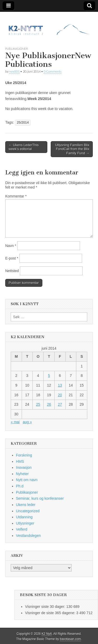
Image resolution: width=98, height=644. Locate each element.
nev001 (14, 71)
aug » (27, 422)
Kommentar (16, 196)
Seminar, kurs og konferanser (40, 498)
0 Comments (53, 71)
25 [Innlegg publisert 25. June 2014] (38, 404)
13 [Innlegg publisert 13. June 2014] (60, 385)
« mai (15, 422)
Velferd (22, 529)
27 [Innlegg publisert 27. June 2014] (60, 404)
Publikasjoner (17, 49)
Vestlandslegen (28, 536)
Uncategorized (28, 511)
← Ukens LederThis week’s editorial (24, 147)
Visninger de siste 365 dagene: (51, 613)
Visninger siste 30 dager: (46, 607)
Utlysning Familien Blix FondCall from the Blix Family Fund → (72, 149)
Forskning (24, 455)
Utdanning (24, 517)
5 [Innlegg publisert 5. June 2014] (49, 376)
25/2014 (23, 123)
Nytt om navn (27, 480)
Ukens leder (26, 505)
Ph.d (20, 486)
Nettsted (12, 271)
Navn (11, 246)
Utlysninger (25, 523)
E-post (12, 258)
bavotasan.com (70, 639)
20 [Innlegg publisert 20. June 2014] (60, 395)
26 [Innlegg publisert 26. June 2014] (49, 404)
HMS (20, 461)
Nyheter (22, 474)
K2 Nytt (47, 634)
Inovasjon (24, 467)
